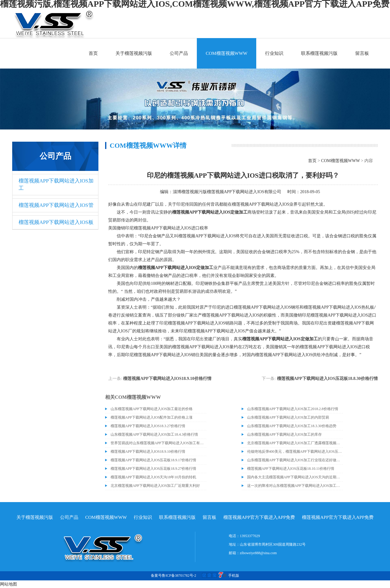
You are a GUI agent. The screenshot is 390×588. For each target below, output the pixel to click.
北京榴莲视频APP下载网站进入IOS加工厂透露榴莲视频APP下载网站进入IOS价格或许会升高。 (295, 443)
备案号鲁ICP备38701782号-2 (174, 576)
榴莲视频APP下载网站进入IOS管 (56, 205)
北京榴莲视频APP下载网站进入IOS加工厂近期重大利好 (155, 486)
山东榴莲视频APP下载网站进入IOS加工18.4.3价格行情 (154, 434)
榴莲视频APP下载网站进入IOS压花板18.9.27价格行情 (153, 469)
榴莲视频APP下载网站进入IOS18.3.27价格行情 (148, 426)
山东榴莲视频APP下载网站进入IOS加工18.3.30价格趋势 (292, 426)
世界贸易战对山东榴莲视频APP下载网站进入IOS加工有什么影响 (158, 443)
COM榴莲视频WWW (227, 53)
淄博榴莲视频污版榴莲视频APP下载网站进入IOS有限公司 (227, 192)
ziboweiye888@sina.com (258, 553)
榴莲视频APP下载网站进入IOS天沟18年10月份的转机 (153, 477)
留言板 (362, 53)
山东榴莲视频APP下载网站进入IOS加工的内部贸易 (288, 417)
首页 (93, 53)
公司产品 (179, 53)
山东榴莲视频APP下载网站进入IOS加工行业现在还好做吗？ (295, 460)
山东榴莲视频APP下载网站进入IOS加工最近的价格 (152, 409)
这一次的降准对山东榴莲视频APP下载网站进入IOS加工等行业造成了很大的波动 (295, 486)
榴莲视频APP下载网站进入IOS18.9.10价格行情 (167, 379)
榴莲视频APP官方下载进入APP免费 (259, 517)
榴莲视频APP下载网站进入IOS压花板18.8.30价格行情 (327, 379)
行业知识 (274, 53)
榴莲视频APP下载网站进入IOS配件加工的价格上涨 (152, 417)
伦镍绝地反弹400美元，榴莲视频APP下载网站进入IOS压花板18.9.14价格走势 (295, 452)
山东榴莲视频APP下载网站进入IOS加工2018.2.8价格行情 (293, 409)
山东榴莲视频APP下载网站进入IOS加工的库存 (284, 434)
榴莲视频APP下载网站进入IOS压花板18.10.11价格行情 (291, 469)
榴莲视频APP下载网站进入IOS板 (56, 222)
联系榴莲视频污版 (319, 53)
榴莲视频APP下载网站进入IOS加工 (56, 184)
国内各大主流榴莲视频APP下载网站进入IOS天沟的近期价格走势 (295, 477)
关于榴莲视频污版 (134, 53)
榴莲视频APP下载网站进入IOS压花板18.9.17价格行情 (153, 460)
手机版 (234, 576)
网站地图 (9, 584)
